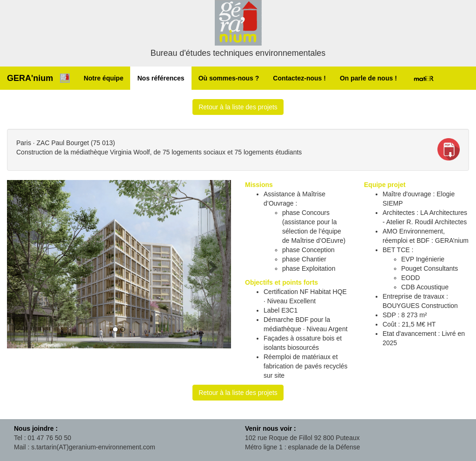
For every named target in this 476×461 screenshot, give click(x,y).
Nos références (161, 78)
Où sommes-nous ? (229, 78)
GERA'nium (30, 78)
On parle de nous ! (368, 78)
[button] (24, 264)
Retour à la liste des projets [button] (238, 107)
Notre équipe (104, 78)
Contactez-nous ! (299, 78)
